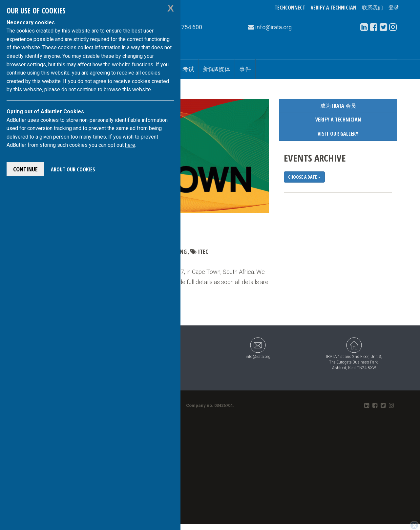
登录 (394, 8)
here (130, 145)
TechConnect (290, 8)
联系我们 (372, 8)
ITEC (203, 252)
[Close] (414, 525)
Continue (25, 169)
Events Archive (315, 158)
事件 (245, 69)
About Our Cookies (73, 169)
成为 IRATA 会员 (338, 106)
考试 (188, 69)
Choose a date (304, 177)
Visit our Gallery (338, 134)
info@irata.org (258, 348)
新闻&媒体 (217, 69)
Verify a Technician (334, 8)
